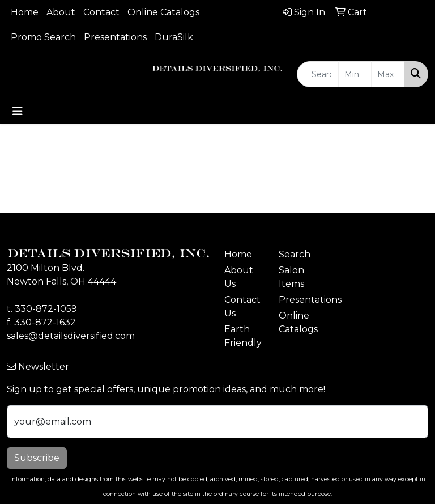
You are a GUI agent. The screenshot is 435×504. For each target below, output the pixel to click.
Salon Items (291, 277)
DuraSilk (174, 37)
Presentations (115, 37)
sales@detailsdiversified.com (71, 336)
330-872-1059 (46, 309)
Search (295, 254)
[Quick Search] (318, 74)
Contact (101, 12)
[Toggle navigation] (18, 111)
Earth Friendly (243, 336)
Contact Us (242, 306)
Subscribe (37, 458)
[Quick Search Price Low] (355, 74)
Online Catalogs (163, 12)
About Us (239, 277)
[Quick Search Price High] (388, 74)
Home (25, 12)
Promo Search (43, 37)
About (61, 12)
